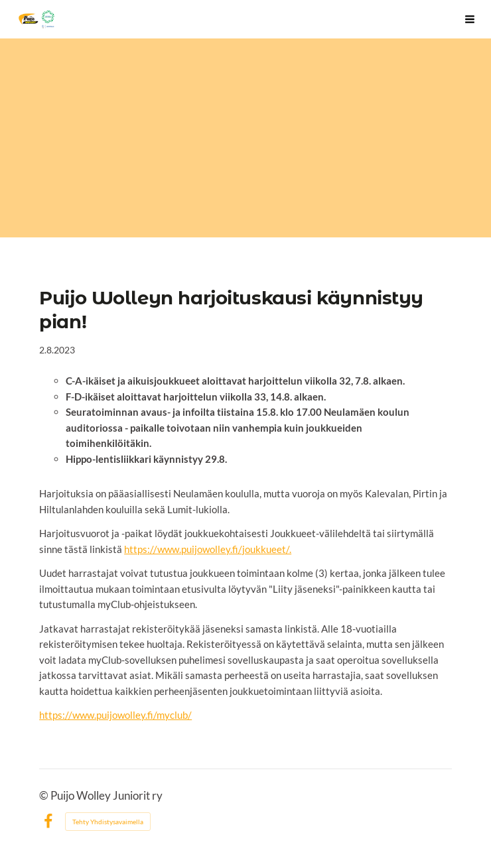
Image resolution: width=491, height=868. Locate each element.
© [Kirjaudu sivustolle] (45, 796)
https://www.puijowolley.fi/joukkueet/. (208, 549)
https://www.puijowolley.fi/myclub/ (115, 715)
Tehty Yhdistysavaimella (108, 822)
